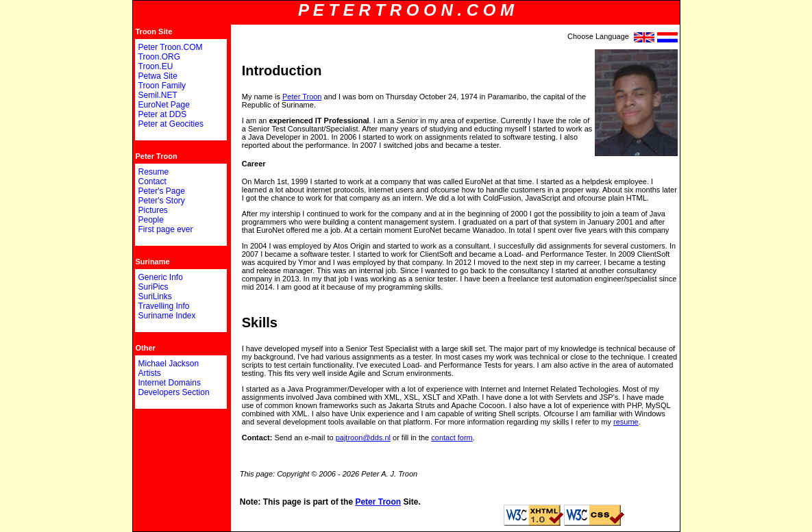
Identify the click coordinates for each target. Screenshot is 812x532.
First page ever (166, 229)
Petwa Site (158, 76)
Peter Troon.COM (171, 47)
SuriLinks (155, 296)
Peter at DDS (163, 114)
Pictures (153, 210)
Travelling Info (164, 306)
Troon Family (162, 86)
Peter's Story (162, 201)
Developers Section (174, 392)
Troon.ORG (160, 57)
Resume (154, 172)
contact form (452, 438)
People (151, 220)
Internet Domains (170, 383)
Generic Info (161, 277)
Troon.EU (156, 66)
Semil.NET (158, 95)
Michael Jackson (169, 364)
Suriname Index (167, 316)
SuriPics (153, 287)
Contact (152, 181)
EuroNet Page (164, 105)
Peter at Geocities (171, 124)
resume (626, 422)
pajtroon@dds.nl (363, 438)
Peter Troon (302, 97)
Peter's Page (162, 191)
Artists (150, 373)
